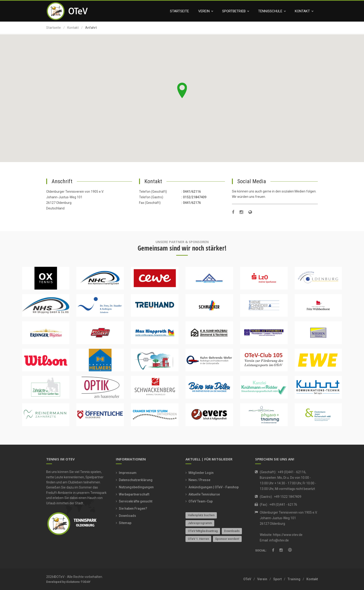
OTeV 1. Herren (198, 539)
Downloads (127, 516)
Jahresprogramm (200, 523)
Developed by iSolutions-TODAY (68, 582)
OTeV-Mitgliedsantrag (203, 531)
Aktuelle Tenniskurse (204, 494)
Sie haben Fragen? (133, 509)
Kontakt (304, 11)
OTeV (247, 579)
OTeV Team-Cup (201, 501)
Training (294, 579)
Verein (206, 11)
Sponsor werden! (227, 539)
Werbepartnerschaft (134, 494)
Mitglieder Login (201, 473)
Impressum (128, 473)
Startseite (179, 11)
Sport (277, 579)
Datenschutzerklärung (136, 480)
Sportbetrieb (236, 11)
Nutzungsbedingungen (136, 487)
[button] (182, 90)
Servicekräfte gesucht (136, 501)
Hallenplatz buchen (201, 515)
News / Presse (199, 480)
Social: (261, 551)
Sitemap (125, 523)
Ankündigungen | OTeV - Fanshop (214, 487)
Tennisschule (272, 11)
